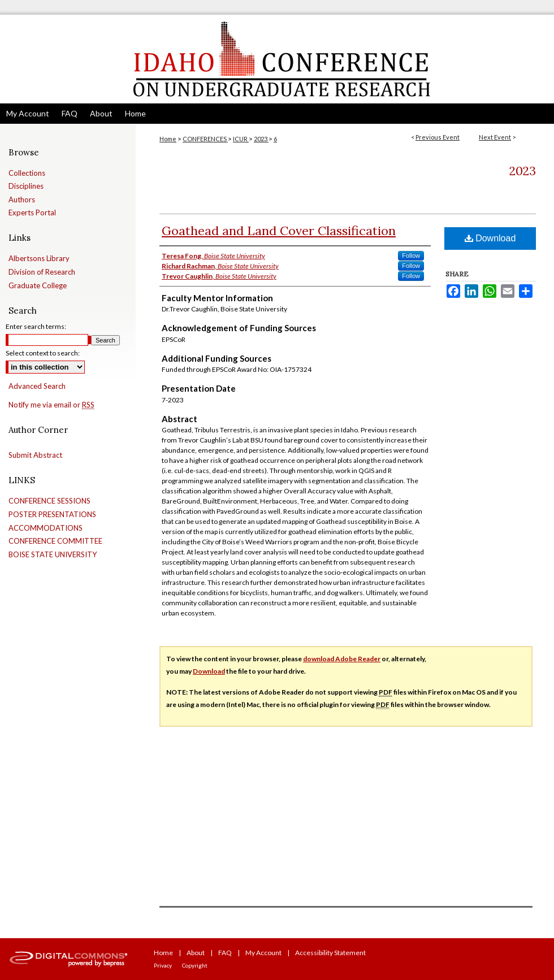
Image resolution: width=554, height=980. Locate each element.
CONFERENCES (205, 139)
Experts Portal (32, 213)
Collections (27, 173)
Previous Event (438, 137)
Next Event (495, 137)
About (196, 953)
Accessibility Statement (330, 953)
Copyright (195, 965)
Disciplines (26, 186)
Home (168, 139)
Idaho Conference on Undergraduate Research (277, 59)
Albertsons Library (39, 259)
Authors (22, 200)
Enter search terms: (36, 326)
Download (490, 238)
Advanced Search (37, 386)
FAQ (225, 953)
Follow (411, 255)
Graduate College (38, 286)
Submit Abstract (35, 455)
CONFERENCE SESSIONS (49, 501)
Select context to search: (43, 353)
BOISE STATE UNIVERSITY (53, 555)
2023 (261, 139)
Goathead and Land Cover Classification (279, 231)
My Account (263, 953)
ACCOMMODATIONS (46, 528)
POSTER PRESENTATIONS (52, 515)
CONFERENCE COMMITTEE (55, 541)
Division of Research (42, 272)
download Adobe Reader (342, 659)
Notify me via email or (51, 405)
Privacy (163, 965)
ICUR (241, 139)
